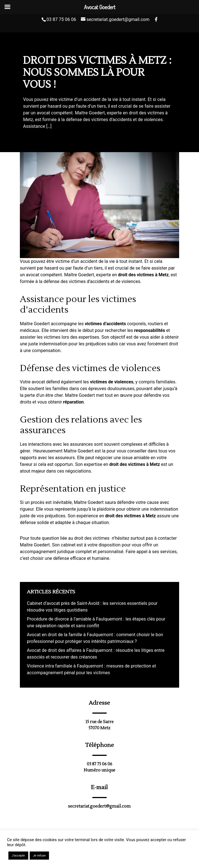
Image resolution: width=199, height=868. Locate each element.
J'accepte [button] (18, 856)
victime (63, 261)
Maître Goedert (79, 275)
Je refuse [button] (39, 856)
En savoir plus (63, 856)
